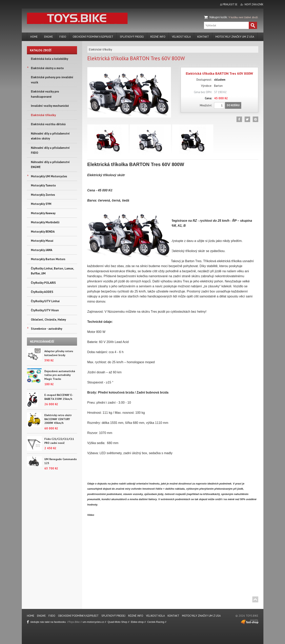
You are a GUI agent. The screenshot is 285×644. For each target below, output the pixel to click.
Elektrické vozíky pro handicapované (45, 94)
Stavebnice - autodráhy (47, 329)
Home (34, 37)
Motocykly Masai (42, 241)
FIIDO (63, 37)
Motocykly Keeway (43, 213)
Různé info (158, 37)
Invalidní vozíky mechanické (50, 106)
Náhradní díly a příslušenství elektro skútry (50, 136)
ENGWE (49, 37)
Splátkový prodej (132, 37)
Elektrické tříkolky (43, 115)
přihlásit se (230, 4)
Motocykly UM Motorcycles (49, 176)
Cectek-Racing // (157, 622)
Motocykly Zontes (43, 195)
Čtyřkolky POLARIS (43, 283)
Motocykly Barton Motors (48, 259)
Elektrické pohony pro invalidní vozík (52, 80)
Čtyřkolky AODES (42, 292)
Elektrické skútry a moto (47, 68)
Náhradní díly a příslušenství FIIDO (50, 150)
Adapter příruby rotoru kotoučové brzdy (59, 353)
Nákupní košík (218, 17)
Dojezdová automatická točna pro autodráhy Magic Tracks (60, 375)
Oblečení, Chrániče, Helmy (48, 320)
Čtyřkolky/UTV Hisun (45, 310)
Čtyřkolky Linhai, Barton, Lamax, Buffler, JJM (52, 271)
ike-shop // (141, 622)
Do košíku (233, 105)
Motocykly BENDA (43, 232)
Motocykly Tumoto (43, 185)
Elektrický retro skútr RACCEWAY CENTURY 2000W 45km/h (58, 419)
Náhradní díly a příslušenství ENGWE (50, 165)
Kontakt (203, 37)
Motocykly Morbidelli (45, 222)
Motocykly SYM (41, 204)
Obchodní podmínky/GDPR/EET (93, 37)
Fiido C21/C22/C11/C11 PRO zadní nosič (59, 441)
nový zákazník (254, 4)
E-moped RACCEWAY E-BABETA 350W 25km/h (59, 397)
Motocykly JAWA (42, 250)
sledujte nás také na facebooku (47, 622)
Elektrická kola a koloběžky (50, 59)
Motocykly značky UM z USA (235, 37)
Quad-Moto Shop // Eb (121, 622)
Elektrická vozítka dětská (48, 124)
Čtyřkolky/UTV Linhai (45, 301)
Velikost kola (181, 37)
